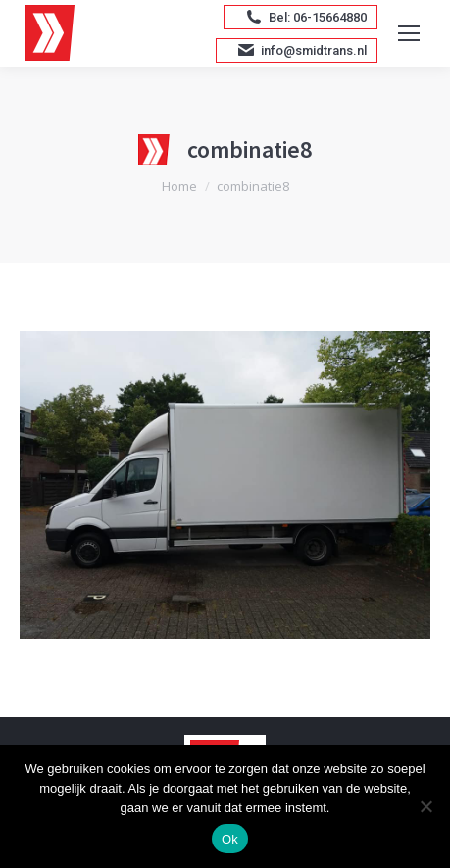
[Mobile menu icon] (409, 33)
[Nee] (425, 806)
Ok (230, 839)
